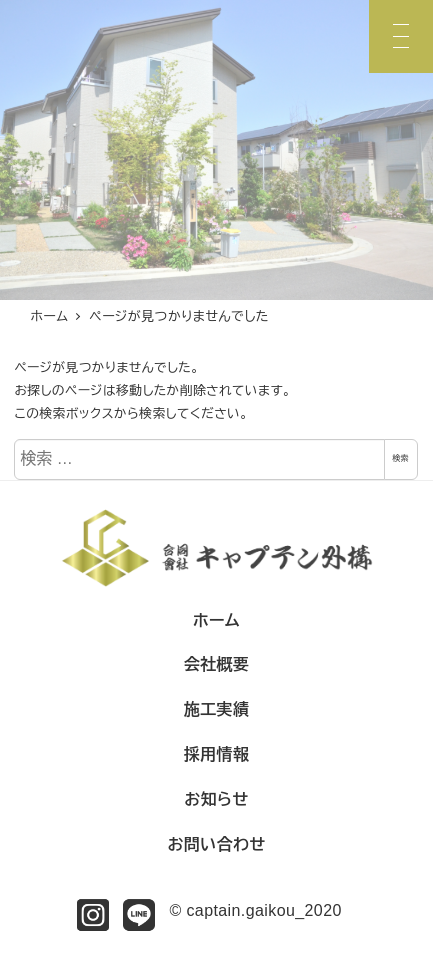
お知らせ (216, 799)
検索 (401, 458)
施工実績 (217, 709)
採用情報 (217, 754)
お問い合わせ (216, 844)
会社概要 (217, 664)
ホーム (216, 620)
